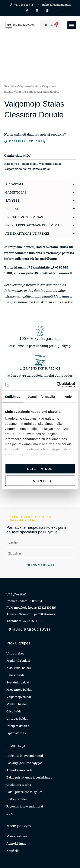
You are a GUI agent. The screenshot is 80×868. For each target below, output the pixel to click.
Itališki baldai (28, 164)
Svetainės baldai (18, 682)
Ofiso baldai (14, 711)
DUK (9, 814)
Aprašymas (15, 184)
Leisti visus (40, 469)
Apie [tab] (68, 396)
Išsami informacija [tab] (41, 396)
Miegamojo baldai (19, 690)
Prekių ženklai (17, 799)
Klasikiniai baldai (19, 668)
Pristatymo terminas (24, 217)
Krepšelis (13, 851)
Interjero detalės (18, 726)
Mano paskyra (17, 836)
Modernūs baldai (50, 164)
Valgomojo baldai (28, 86)
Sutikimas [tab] (13, 396)
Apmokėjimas (16, 843)
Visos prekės (15, 653)
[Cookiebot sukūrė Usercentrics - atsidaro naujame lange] (57, 385)
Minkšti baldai (17, 704)
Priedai (12, 209)
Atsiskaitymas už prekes (28, 233)
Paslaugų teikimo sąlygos (24, 763)
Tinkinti (40, 481)
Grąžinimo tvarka (19, 785)
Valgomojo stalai (39, 169)
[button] (72, 25)
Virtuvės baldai (17, 719)
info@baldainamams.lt (55, 273)
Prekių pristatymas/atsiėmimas (33, 225)
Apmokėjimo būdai (20, 770)
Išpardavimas (16, 733)
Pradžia (9, 86)
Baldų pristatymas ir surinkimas (29, 777)
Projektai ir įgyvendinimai (25, 756)
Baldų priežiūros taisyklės (24, 792)
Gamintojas (16, 192)
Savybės (12, 200)
